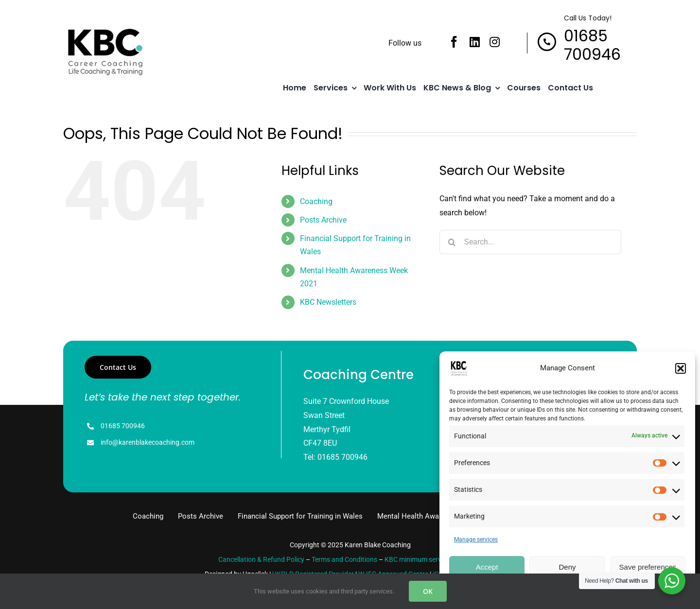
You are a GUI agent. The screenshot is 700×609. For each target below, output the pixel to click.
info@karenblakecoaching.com (148, 442)
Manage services (476, 539)
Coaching (316, 201)
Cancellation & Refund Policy (261, 559)
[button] (681, 368)
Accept (487, 567)
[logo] (105, 30)
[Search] (452, 242)
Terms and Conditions (344, 559)
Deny (567, 567)
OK (428, 591)
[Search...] (530, 242)
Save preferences (648, 567)
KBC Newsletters (328, 302)
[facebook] (454, 42)
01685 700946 (123, 426)
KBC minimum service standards (433, 559)
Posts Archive (323, 220)
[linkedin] (475, 42)
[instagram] (495, 42)
